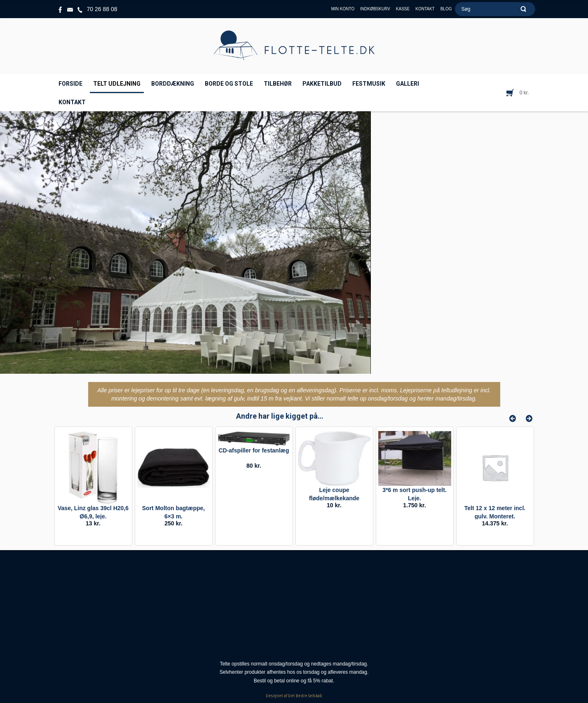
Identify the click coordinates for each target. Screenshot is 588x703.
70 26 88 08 (102, 9)
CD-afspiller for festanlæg (254, 450)
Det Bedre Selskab (305, 696)
